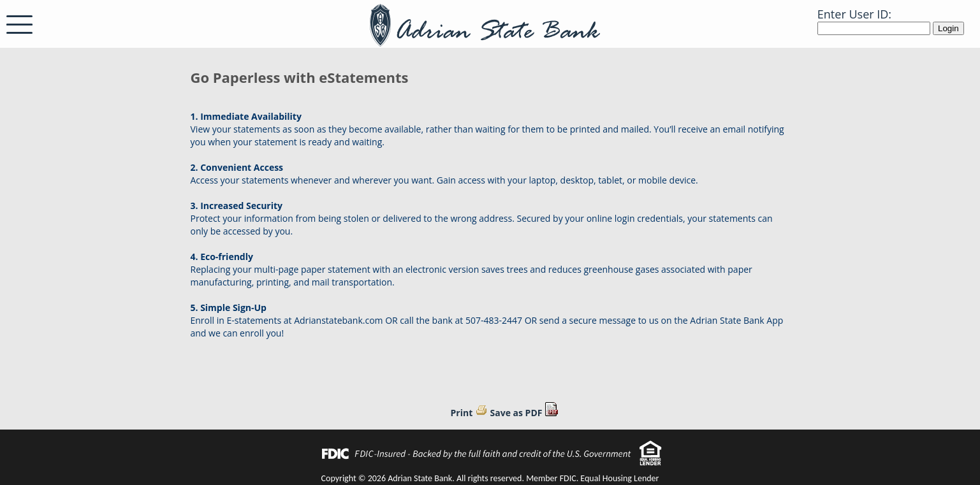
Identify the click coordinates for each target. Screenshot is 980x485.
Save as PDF (516, 413)
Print (462, 413)
